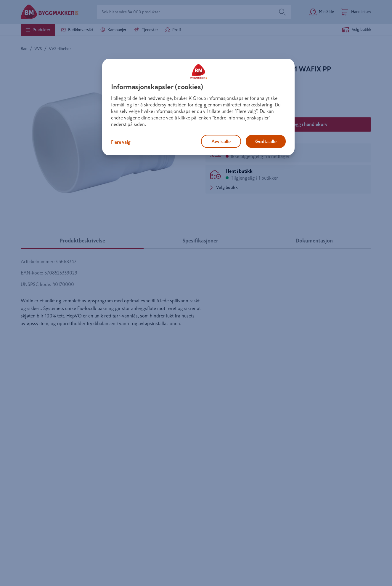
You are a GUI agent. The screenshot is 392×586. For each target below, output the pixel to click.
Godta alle (266, 141)
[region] (198, 107)
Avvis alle (221, 141)
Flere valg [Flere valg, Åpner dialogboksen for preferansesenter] (121, 142)
